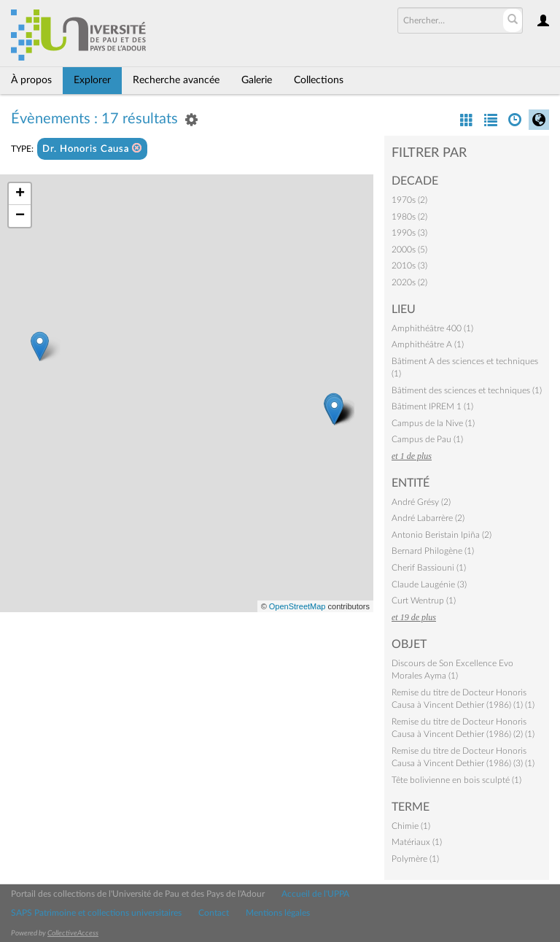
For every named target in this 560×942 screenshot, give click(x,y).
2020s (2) (409, 282)
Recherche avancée (176, 80)
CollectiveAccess (73, 933)
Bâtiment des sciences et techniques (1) (467, 390)
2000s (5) (409, 250)
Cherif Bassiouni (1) (429, 568)
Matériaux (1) (417, 842)
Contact (214, 913)
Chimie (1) (411, 826)
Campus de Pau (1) (427, 439)
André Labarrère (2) (428, 518)
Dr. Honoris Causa (92, 148)
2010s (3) (409, 266)
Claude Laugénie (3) (429, 584)
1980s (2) (409, 217)
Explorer (92, 80)
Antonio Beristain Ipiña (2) (442, 535)
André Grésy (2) (421, 502)
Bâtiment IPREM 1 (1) (432, 406)
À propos (31, 80)
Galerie (257, 80)
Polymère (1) (415, 859)
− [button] (20, 216)
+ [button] (20, 194)
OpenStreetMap (297, 606)
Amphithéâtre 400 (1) (432, 328)
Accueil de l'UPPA (315, 894)
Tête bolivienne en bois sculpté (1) (456, 780)
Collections (319, 80)
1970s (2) (409, 200)
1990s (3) (409, 233)
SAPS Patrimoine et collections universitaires (96, 913)
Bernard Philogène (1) (433, 551)
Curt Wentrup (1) (424, 601)
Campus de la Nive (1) (433, 423)
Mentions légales (278, 913)
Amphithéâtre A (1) (428, 344)
